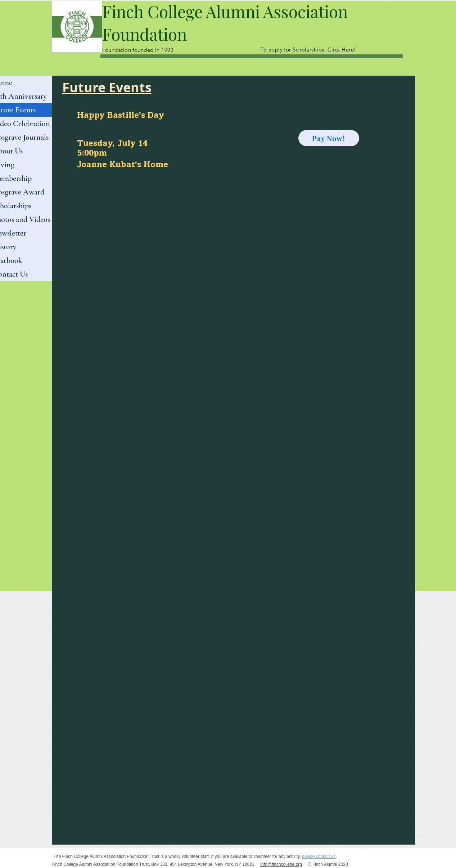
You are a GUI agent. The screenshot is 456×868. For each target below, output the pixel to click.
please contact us (319, 856)
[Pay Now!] (329, 138)
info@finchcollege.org (281, 864)
